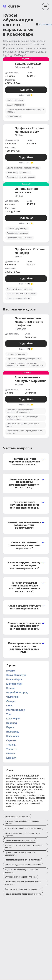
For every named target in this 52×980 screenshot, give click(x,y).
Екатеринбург (14, 684)
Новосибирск (14, 679)
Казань (10, 688)
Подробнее (26, 90)
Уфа (9, 714)
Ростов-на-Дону (16, 710)
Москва (11, 671)
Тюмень (11, 745)
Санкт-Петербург (16, 675)
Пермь (10, 727)
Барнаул (11, 758)
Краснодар (13, 736)
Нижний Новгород (17, 693)
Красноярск (13, 719)
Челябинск (13, 697)
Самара (11, 701)
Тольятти (12, 749)
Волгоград (12, 732)
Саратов (11, 740)
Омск (9, 706)
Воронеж (12, 723)
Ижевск (11, 754)
